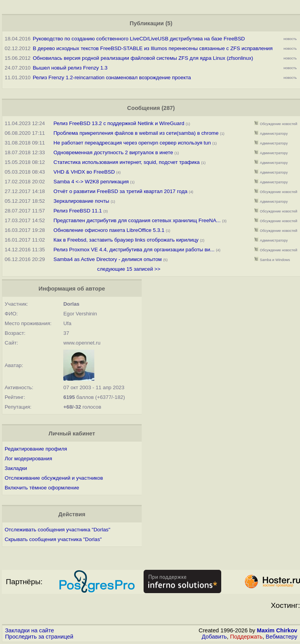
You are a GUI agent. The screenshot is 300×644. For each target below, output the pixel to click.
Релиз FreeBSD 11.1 (78, 211)
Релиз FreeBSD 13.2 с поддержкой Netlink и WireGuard (119, 123)
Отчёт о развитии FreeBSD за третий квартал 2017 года (121, 191)
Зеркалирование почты (82, 201)
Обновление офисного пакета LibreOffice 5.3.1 (110, 230)
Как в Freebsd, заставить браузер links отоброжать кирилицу (126, 240)
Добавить (214, 637)
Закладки (16, 468)
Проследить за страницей (39, 637)
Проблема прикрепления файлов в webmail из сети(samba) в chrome (136, 133)
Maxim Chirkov (277, 630)
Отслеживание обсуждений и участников (54, 478)
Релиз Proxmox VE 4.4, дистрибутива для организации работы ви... (134, 250)
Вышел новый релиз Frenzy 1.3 (70, 68)
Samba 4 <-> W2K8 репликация (91, 182)
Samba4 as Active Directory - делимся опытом (108, 259)
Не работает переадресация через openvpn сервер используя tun (132, 143)
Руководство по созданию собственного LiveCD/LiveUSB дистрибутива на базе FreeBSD (139, 39)
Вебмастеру (282, 637)
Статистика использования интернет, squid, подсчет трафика (127, 162)
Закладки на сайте (29, 630)
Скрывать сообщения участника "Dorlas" (53, 539)
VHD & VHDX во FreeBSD (84, 172)
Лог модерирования (28, 459)
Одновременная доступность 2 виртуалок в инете (113, 152)
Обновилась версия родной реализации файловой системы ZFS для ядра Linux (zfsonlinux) (143, 58)
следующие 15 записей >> (129, 269)
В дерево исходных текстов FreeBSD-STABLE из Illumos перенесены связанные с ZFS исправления (153, 48)
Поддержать (246, 637)
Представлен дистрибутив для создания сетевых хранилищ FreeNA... (137, 220)
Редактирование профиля (36, 449)
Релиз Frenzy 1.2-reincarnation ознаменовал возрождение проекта (112, 77)
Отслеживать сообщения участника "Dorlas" (57, 530)
